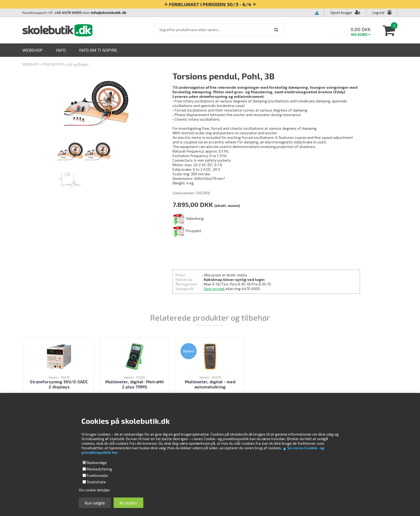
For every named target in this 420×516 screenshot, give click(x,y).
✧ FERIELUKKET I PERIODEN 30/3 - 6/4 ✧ (210, 4)
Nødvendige (97, 463)
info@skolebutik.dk (109, 12)
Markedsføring (99, 469)
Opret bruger (346, 12)
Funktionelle (97, 475)
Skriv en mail (214, 289)
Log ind (378, 12)
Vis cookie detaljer (94, 490)
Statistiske (96, 482)
